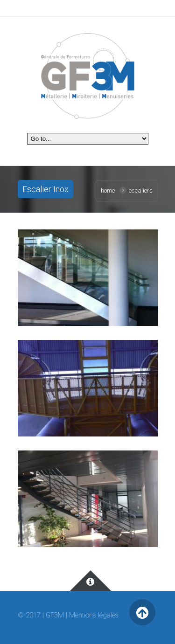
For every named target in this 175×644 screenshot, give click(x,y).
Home (108, 190)
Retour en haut (143, 613)
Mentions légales (94, 615)
